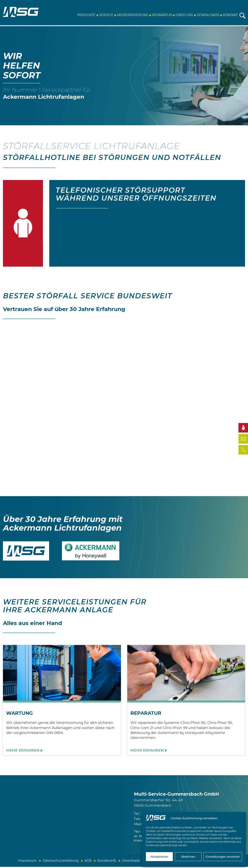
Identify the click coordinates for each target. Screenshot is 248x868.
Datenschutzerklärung (61, 862)
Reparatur (162, 15)
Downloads (208, 15)
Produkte (86, 15)
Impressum (27, 862)
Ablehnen (188, 857)
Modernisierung (132, 15)
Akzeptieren (159, 857)
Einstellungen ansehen (223, 857)
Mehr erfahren (23, 752)
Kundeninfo (107, 862)
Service (106, 15)
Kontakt (230, 15)
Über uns (184, 15)
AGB (88, 862)
